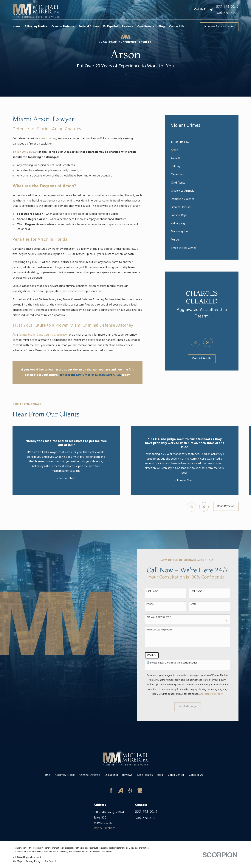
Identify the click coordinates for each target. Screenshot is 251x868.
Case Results (145, 775)
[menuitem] (202, 142)
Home (46, 775)
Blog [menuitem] (162, 27)
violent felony (48, 139)
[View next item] (208, 342)
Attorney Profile (65, 775)
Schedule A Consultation (219, 27)
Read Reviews (226, 506)
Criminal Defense (90, 775)
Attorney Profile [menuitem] (36, 27)
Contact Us (196, 775)
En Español (111, 775)
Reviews (127, 775)
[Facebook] (111, 790)
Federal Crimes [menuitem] (89, 27)
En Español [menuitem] (110, 27)
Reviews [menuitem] (127, 27)
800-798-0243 (227, 7)
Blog (160, 775)
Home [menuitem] (16, 27)
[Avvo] (121, 790)
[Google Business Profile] (140, 790)
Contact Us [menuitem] (176, 27)
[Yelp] (130, 790)
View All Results (202, 359)
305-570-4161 (226, 13)
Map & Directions (104, 828)
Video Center (176, 775)
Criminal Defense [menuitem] (63, 27)
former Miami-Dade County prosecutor (43, 335)
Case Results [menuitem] (146, 27)
